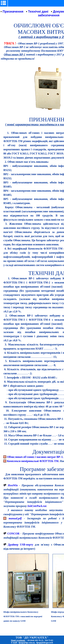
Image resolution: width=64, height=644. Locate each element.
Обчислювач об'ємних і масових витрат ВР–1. (35, 457)
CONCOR (13, 534)
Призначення (13, 11)
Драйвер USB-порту (21, 545)
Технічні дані (38, 11)
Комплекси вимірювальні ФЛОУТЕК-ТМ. (33, 461)
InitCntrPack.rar (37, 506)
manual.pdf (15, 518)
